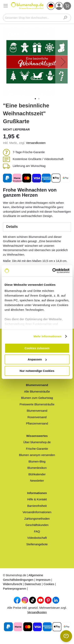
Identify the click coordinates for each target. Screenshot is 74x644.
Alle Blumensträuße (37, 391)
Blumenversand (37, 411)
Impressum (43, 580)
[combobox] (37, 18)
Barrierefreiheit (37, 506)
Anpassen (37, 359)
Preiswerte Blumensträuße (37, 404)
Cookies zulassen (37, 348)
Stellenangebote (37, 544)
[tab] (37, 227)
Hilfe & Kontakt (37, 499)
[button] (51, 6)
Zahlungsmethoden (37, 519)
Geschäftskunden (37, 525)
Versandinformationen (37, 512)
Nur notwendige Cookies (37, 371)
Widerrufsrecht (13, 584)
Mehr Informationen (48, 336)
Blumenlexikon (37, 468)
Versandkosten (36, 143)
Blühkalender (37, 474)
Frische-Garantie (37, 449)
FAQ (37, 531)
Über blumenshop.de (37, 442)
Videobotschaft (37, 538)
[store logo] (27, 7)
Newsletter (37, 481)
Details (12, 227)
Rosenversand (37, 417)
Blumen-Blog (37, 461)
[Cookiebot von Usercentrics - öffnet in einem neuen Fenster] (53, 271)
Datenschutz (33, 584)
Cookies (49, 584)
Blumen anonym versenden (37, 455)
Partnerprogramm (15, 589)
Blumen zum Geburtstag (37, 398)
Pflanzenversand (37, 423)
